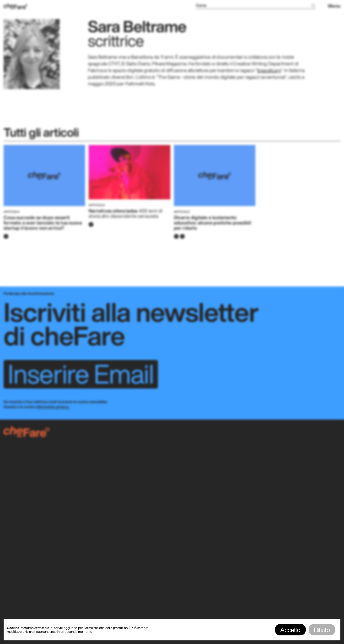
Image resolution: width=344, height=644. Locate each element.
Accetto (290, 630)
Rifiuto (322, 630)
